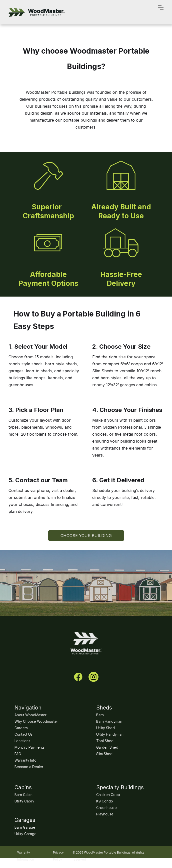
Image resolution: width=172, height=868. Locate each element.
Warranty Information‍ (26, 852)
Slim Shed (104, 754)
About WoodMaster (30, 715)
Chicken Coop (108, 795)
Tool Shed (105, 741)
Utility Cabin (24, 801)
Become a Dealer (29, 767)
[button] (161, 12)
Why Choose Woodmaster (36, 721)
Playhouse (105, 814)
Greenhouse (106, 808)
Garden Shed (107, 747)
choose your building (86, 536)
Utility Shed (105, 728)
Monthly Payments (29, 747)
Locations (22, 741)
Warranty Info (25, 760)
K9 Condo (105, 801)
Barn (100, 715)
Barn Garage (25, 827)
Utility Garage (25, 834)
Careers (21, 728)
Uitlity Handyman (110, 734)
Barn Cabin (23, 795)
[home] (37, 12)
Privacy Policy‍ (58, 852)
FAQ (18, 754)
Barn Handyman (109, 721)
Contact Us (23, 734)
